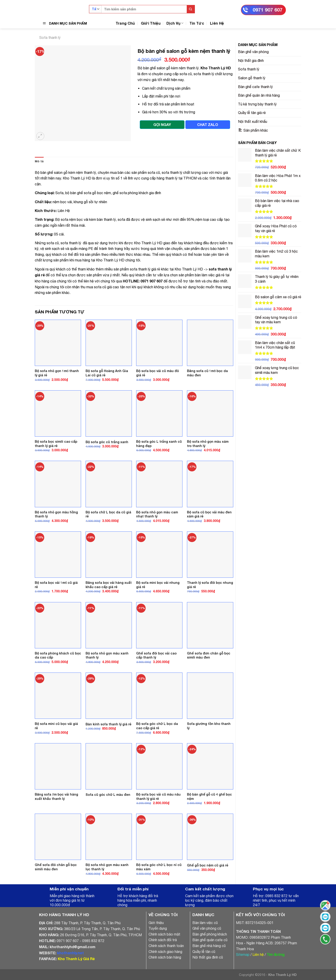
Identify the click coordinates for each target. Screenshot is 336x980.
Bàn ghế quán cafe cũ (210, 940)
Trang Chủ (125, 23)
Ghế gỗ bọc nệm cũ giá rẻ (208, 865)
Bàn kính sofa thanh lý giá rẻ (108, 724)
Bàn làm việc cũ (205, 923)
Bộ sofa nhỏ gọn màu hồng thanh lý (56, 514)
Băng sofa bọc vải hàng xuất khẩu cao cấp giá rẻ (109, 585)
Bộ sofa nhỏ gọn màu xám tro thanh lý (208, 444)
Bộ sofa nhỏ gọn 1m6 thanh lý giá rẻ (57, 373)
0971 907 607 (268, 10)
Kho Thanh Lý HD (216, 68)
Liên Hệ (217, 23)
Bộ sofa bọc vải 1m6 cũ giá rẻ (56, 585)
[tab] (39, 161)
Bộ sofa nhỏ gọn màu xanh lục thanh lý (107, 867)
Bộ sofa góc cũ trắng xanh (107, 442)
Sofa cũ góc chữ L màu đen (108, 795)
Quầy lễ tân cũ (204, 952)
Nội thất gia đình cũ (208, 957)
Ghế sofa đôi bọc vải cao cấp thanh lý (156, 655)
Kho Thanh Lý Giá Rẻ (76, 959)
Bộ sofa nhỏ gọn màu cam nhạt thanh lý (157, 514)
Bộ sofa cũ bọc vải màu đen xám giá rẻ (209, 514)
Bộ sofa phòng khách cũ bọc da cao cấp (58, 655)
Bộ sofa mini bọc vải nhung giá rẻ (158, 585)
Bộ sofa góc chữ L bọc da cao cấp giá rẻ (157, 726)
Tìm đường (276, 954)
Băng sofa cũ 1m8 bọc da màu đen (207, 373)
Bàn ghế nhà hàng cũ (209, 946)
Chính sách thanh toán (166, 946)
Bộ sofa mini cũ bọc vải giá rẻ (56, 726)
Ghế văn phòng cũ (207, 928)
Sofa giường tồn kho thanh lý (209, 726)
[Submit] (191, 9)
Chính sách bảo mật (164, 934)
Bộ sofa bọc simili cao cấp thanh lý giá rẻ (56, 444)
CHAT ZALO (208, 125)
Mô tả (39, 161)
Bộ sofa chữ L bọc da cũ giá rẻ (108, 514)
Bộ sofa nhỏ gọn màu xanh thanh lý (107, 655)
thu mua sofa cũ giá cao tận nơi (106, 287)
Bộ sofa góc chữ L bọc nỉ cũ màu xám (159, 867)
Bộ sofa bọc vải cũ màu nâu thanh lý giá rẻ (158, 796)
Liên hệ (258, 954)
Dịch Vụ (175, 23)
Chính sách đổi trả (163, 940)
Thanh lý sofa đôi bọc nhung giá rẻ (210, 585)
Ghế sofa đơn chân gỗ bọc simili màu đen (209, 655)
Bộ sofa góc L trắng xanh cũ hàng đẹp (159, 444)
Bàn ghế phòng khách (210, 934)
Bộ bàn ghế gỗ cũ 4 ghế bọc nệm (209, 796)
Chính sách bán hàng (165, 957)
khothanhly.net (70, 953)
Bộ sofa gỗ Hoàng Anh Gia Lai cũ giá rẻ (107, 373)
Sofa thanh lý (50, 37)
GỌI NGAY (162, 125)
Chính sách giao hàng (165, 952)
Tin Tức (197, 23)
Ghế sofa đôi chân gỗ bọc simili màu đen (56, 867)
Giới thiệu (156, 923)
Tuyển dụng (158, 928)
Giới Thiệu (151, 23)
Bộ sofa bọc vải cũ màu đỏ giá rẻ (157, 373)
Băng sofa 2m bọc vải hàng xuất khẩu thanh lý (56, 796)
